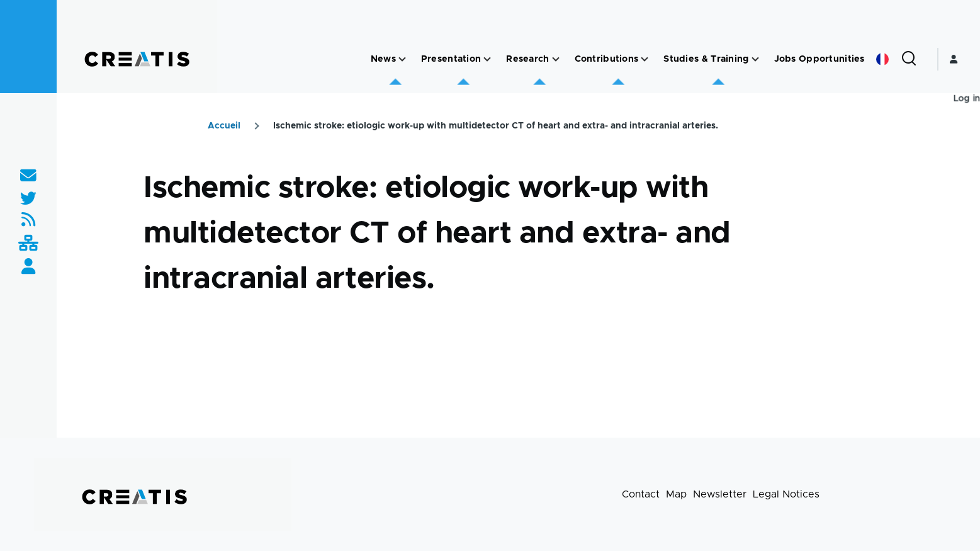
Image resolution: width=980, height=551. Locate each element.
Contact (641, 494)
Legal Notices (786, 494)
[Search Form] (909, 59)
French (882, 59)
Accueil (224, 126)
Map (676, 494)
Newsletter (720, 494)
